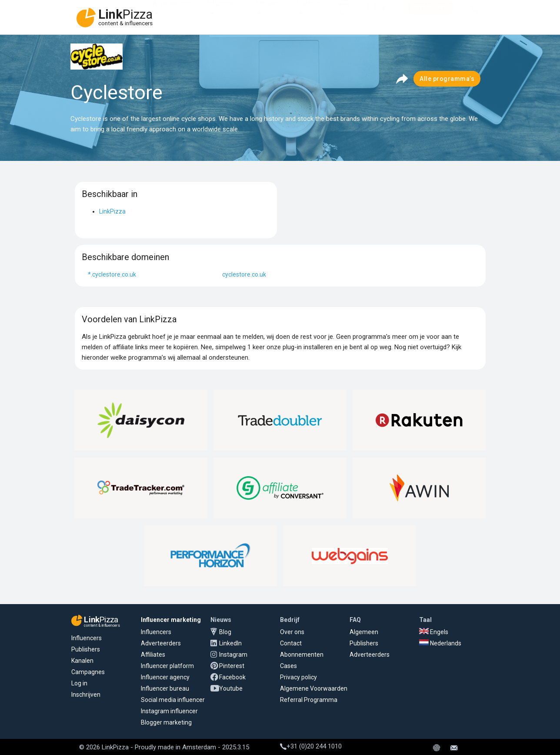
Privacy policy (298, 677)
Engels (434, 632)
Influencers (223, 12)
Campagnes (88, 672)
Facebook (232, 677)
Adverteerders (173, 12)
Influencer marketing (171, 620)
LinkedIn (230, 643)
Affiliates (267, 12)
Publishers (86, 649)
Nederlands (440, 643)
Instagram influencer (169, 711)
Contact (291, 643)
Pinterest (232, 666)
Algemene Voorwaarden (314, 688)
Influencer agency (165, 677)
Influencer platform (167, 666)
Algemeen (364, 632)
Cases (288, 666)
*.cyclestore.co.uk (112, 274)
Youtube (231, 688)
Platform (309, 12)
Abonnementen (302, 655)
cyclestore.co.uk (244, 274)
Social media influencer (173, 700)
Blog (225, 632)
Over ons (292, 632)
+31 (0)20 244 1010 (311, 746)
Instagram (233, 655)
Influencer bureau (165, 688)
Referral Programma (309, 700)
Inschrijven (86, 695)
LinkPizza (112, 211)
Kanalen (82, 661)
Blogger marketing (166, 722)
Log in (79, 683)
